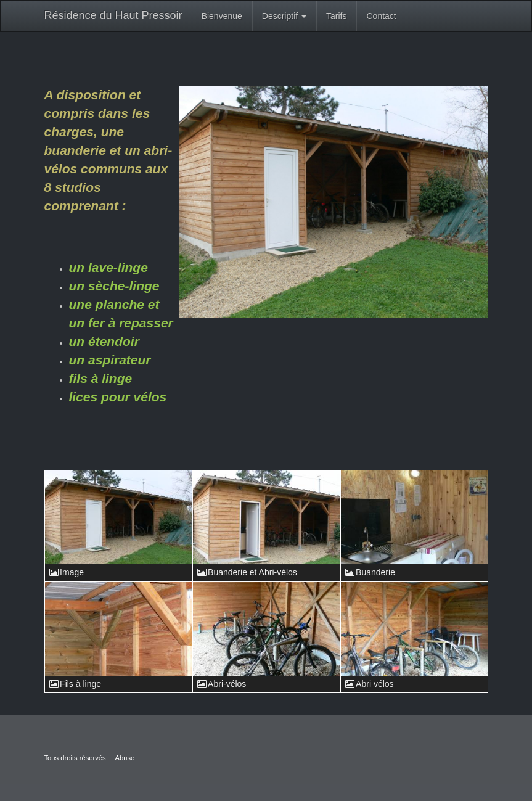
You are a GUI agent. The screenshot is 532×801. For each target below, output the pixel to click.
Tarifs (336, 16)
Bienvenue (222, 16)
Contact (381, 16)
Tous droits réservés (75, 758)
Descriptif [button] (284, 16)
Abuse (125, 758)
